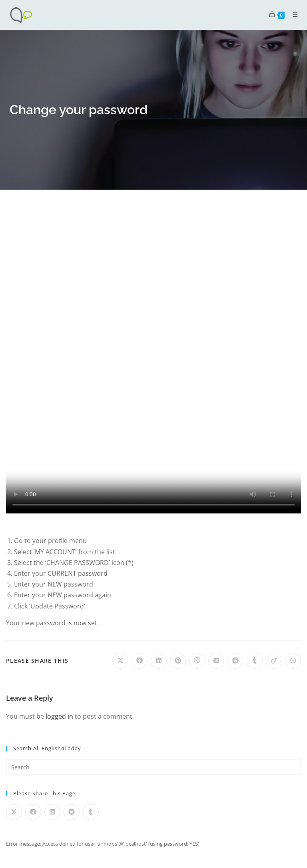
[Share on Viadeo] (274, 661)
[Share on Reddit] (235, 661)
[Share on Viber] (197, 661)
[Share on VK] (216, 661)
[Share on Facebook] (140, 661)
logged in (59, 716)
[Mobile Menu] (292, 15)
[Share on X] (120, 661)
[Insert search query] (153, 767)
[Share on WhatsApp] (293, 661)
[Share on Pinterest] (178, 661)
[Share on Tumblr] (255, 661)
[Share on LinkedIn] (159, 661)
